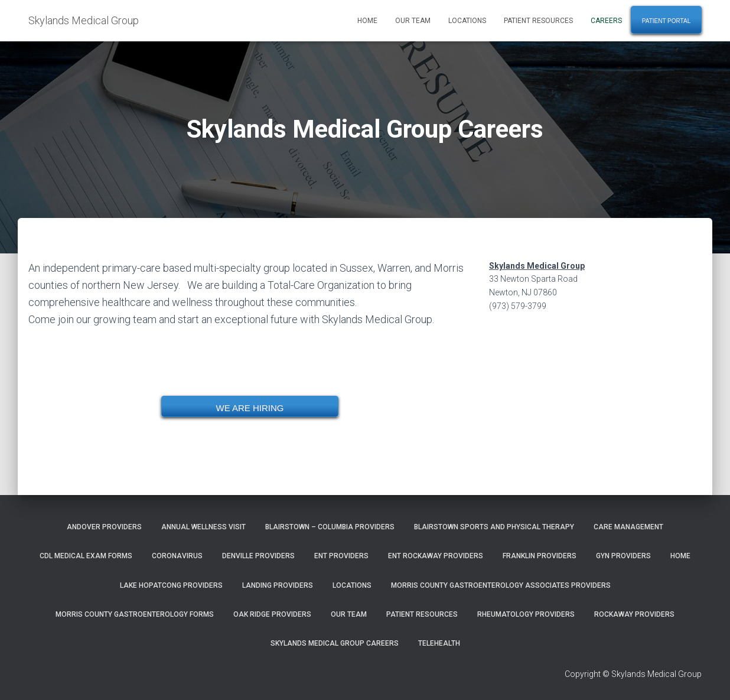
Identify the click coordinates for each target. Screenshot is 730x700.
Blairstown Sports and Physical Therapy (494, 527)
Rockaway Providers (634, 614)
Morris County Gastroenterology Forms (135, 614)
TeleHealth (439, 643)
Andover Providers (104, 527)
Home (367, 21)
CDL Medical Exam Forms (86, 556)
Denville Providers (258, 556)
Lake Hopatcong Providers (171, 585)
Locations (467, 21)
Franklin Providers (540, 556)
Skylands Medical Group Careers (335, 643)
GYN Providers (623, 556)
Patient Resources (538, 21)
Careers (606, 21)
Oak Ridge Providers (272, 614)
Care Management (628, 527)
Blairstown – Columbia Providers (330, 527)
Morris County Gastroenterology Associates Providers (501, 585)
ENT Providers (341, 556)
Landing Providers (278, 585)
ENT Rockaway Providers (436, 556)
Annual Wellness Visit (203, 527)
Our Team (413, 21)
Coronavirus (177, 556)
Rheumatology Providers (526, 614)
